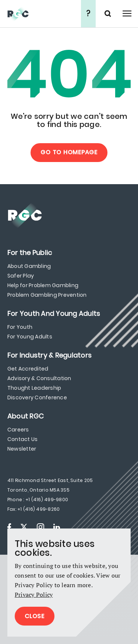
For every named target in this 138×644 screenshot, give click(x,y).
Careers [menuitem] (18, 430)
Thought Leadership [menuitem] (34, 388)
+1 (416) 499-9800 (47, 500)
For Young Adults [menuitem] (30, 337)
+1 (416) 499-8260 (38, 509)
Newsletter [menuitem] (22, 449)
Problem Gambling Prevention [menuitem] (47, 295)
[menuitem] (30, 253)
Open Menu (127, 14)
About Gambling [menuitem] (29, 266)
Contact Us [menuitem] (22, 439)
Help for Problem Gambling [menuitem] (43, 285)
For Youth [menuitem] (20, 327)
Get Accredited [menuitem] (28, 369)
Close (35, 616)
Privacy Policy (34, 595)
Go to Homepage (69, 152)
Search (109, 14)
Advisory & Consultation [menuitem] (39, 378)
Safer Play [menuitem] (21, 276)
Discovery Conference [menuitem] (37, 397)
